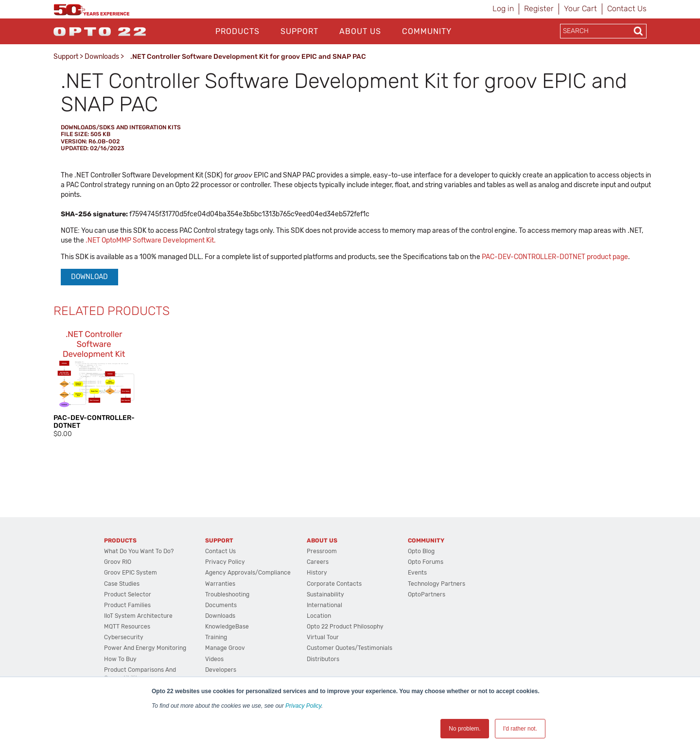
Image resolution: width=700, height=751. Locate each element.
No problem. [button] (464, 729)
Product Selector (128, 594)
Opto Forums (426, 562)
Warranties (220, 584)
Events (417, 573)
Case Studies (122, 584)
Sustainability (325, 594)
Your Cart (580, 9)
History (317, 573)
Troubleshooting (227, 594)
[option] (95, 383)
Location (319, 616)
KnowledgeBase (227, 627)
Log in (503, 9)
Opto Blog (421, 551)
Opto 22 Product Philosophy (345, 627)
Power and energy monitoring (145, 648)
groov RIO (118, 562)
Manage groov (225, 648)
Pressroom (322, 551)
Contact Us (627, 9)
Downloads (102, 57)
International (324, 605)
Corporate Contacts (334, 584)
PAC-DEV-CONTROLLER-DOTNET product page (555, 257)
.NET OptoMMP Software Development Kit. (151, 240)
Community (427, 31)
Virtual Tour (323, 637)
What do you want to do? (139, 551)
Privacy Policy (303, 706)
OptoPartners (427, 594)
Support (299, 31)
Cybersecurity (124, 637)
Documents (221, 605)
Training (216, 637)
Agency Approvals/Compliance (248, 573)
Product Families (127, 605)
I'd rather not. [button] (520, 729)
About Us (360, 31)
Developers (221, 670)
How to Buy (120, 659)
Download (89, 277)
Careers (318, 562)
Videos (214, 659)
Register (539, 9)
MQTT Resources (127, 627)
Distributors (323, 659)
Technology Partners (437, 584)
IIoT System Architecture (138, 616)
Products (237, 31)
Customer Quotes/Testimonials (350, 648)
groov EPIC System (131, 573)
